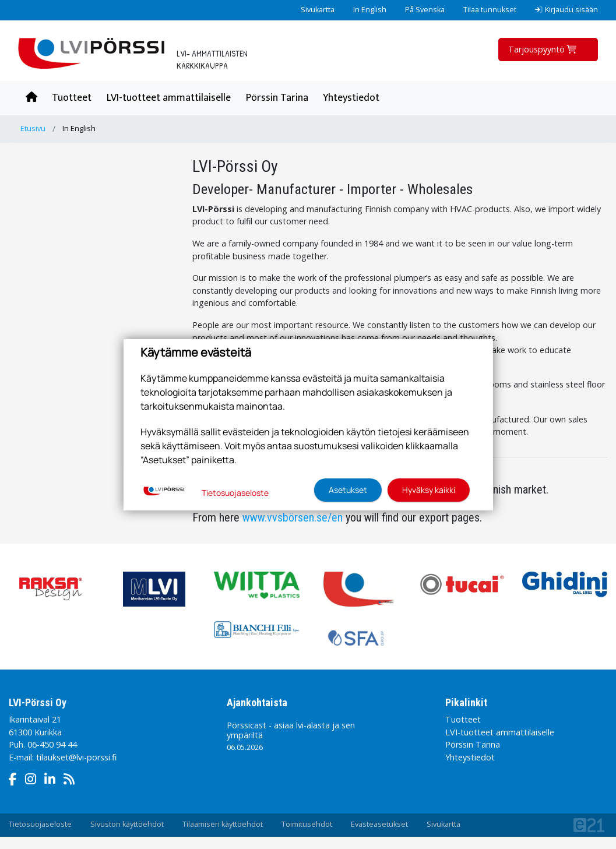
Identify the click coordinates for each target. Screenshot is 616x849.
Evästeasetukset (379, 824)
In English (370, 10)
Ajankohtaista (257, 702)
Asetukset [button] (348, 490)
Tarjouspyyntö (543, 49)
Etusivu (33, 128)
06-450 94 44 (52, 744)
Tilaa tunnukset (490, 10)
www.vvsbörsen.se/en (293, 517)
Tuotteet (72, 98)
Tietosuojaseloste (40, 824)
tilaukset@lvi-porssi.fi (76, 757)
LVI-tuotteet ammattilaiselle (169, 98)
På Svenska (425, 10)
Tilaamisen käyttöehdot (223, 824)
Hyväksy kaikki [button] (429, 490)
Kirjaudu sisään (566, 10)
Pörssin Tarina (277, 98)
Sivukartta (318, 10)
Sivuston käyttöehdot (127, 824)
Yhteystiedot (351, 98)
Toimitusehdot (307, 824)
